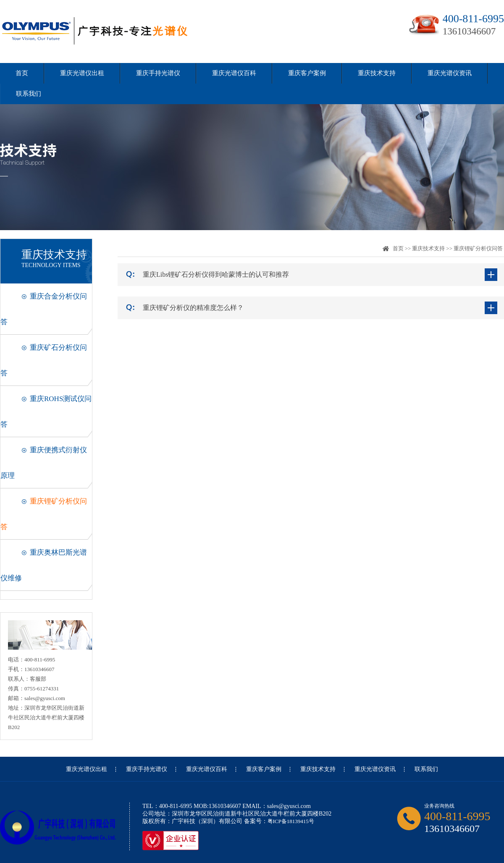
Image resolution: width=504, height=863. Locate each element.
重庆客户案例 (307, 73)
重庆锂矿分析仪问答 (478, 248)
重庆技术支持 (377, 73)
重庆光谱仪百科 (234, 73)
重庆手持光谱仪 (158, 73)
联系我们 (29, 94)
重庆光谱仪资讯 (450, 73)
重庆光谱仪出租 (82, 73)
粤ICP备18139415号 (291, 821)
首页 (22, 73)
